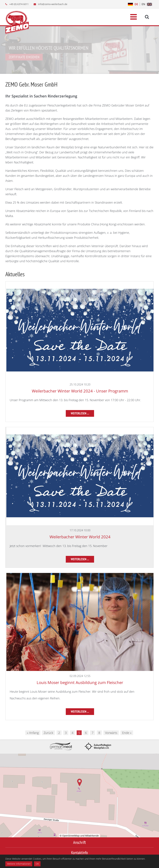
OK (37, 864)
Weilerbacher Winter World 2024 (80, 537)
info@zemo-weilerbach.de (53, 4)
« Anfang (33, 733)
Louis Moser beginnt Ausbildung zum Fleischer (80, 682)
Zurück (48, 733)
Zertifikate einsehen (24, 57)
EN (143, 4)
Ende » (127, 733)
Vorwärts (111, 733)
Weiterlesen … (80, 413)
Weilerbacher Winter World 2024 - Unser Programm (80, 391)
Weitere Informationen (19, 864)
